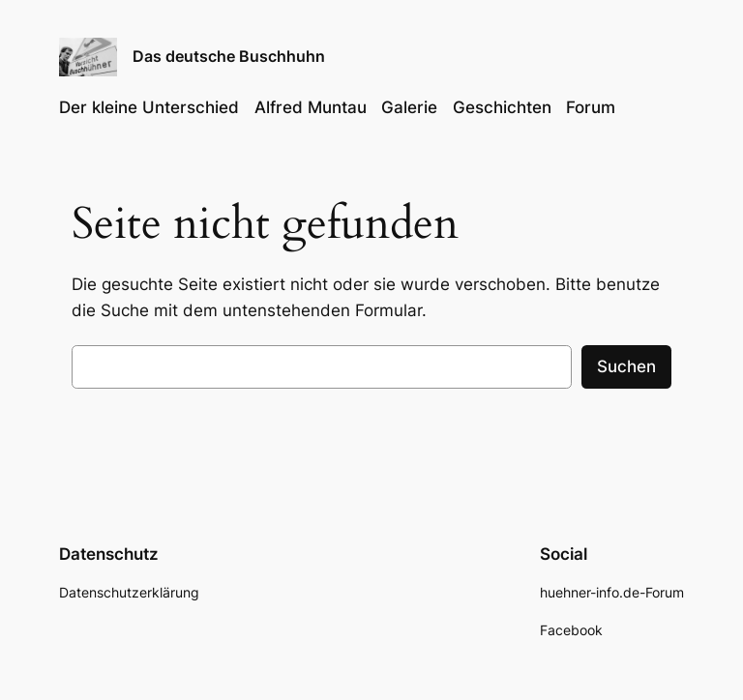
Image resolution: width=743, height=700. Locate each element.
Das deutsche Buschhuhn (229, 56)
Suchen (626, 366)
